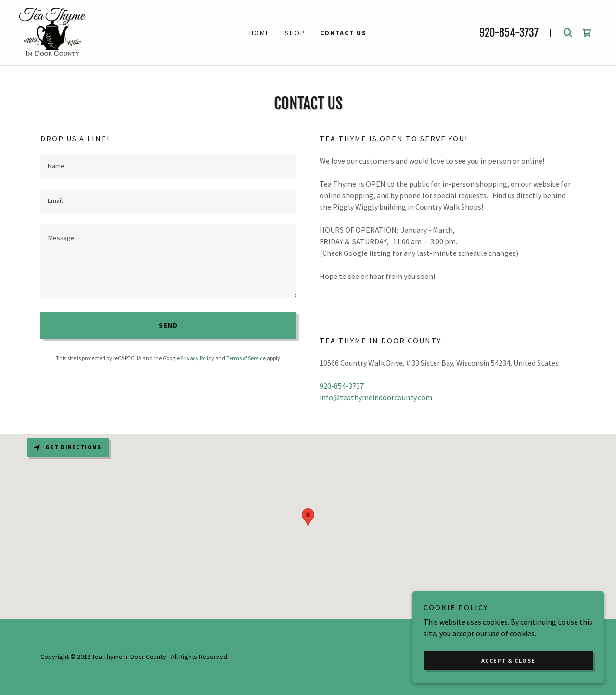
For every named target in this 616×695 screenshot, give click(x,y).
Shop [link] (295, 33)
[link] (52, 32)
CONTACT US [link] (343, 33)
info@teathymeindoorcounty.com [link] (376, 397)
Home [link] (259, 33)
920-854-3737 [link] (509, 32)
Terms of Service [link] (246, 358)
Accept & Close (508, 661)
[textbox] (168, 166)
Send (168, 325)
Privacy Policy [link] (197, 358)
